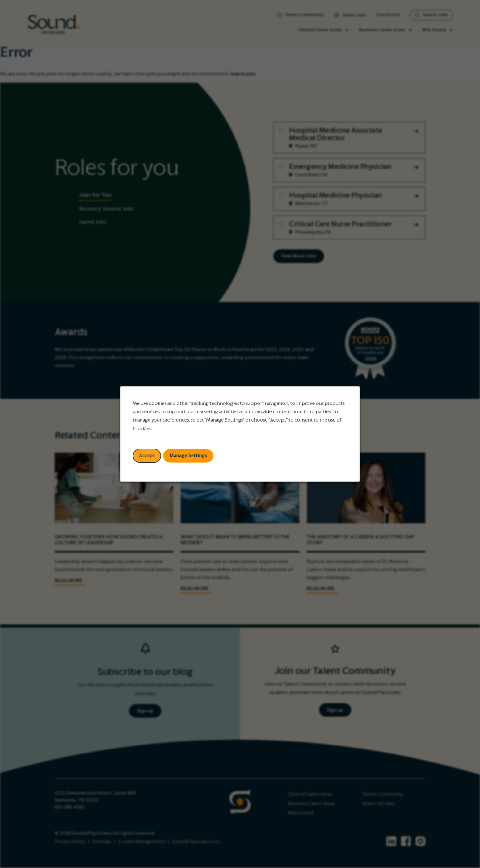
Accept (147, 456)
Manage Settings (188, 456)
